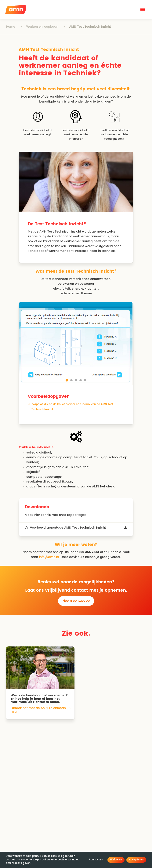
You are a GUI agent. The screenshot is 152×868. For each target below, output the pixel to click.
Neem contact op (76, 601)
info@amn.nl (49, 557)
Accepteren (136, 860)
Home (11, 27)
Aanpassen (96, 860)
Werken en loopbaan (42, 27)
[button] (143, 9)
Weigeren (116, 860)
